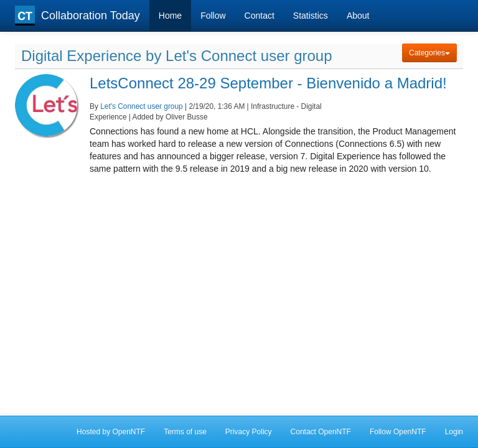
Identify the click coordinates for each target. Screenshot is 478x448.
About (358, 16)
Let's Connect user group (142, 106)
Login (454, 432)
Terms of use (185, 432)
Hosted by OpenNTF (111, 432)
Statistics (311, 16)
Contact (260, 16)
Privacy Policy (249, 432)
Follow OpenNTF (398, 432)
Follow (213, 16)
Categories (429, 53)
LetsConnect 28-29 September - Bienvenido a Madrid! (268, 83)
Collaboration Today (77, 16)
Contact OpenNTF (321, 432)
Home (170, 16)
